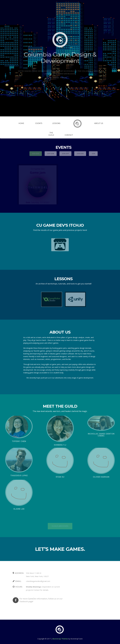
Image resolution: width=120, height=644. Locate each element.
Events (39, 123)
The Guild (51, 134)
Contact (69, 135)
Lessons (56, 123)
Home (21, 123)
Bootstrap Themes (60, 639)
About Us (99, 123)
